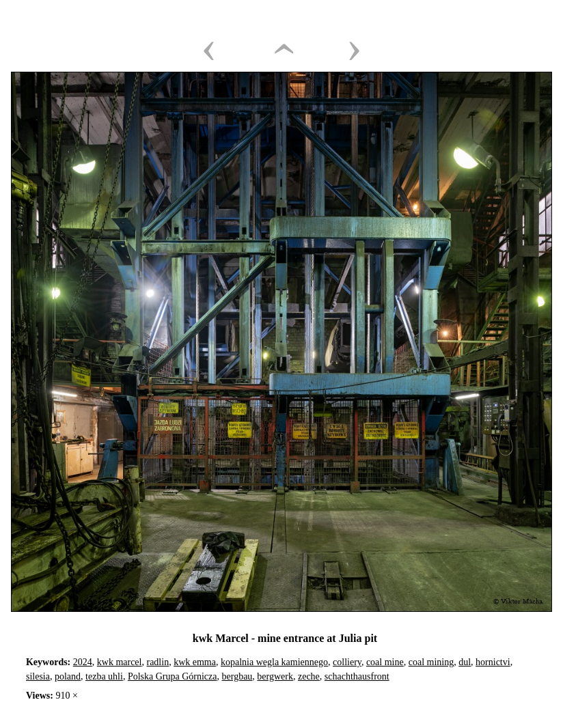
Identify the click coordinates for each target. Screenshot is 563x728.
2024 (83, 662)
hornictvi (493, 662)
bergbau (237, 676)
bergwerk (275, 676)
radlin (157, 662)
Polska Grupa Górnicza (173, 676)
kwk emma (195, 662)
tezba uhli (104, 676)
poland (68, 676)
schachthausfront (357, 676)
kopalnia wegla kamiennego (274, 662)
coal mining (431, 662)
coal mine (385, 662)
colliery (347, 662)
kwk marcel (120, 662)
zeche (309, 676)
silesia (38, 676)
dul (465, 662)
